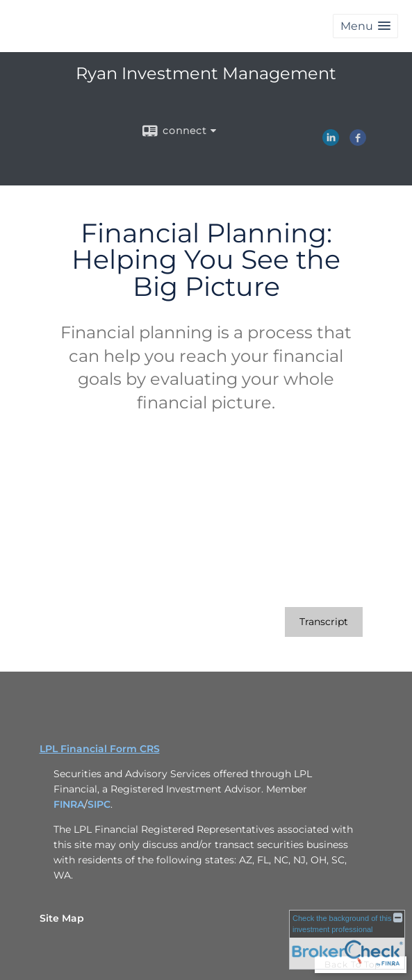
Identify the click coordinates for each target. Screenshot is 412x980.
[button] (365, 26)
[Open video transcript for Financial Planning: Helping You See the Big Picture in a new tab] (324, 622)
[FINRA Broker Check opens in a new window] (347, 940)
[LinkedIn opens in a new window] (331, 141)
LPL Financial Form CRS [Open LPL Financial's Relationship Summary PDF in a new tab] (100, 749)
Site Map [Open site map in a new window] (62, 918)
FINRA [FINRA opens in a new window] (69, 804)
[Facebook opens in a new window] (358, 141)
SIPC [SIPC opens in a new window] (99, 804)
